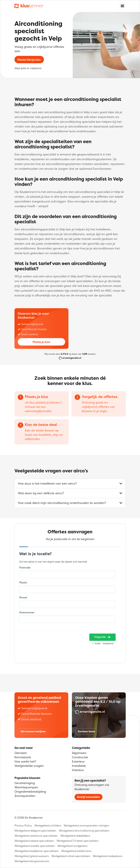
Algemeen (79, 753)
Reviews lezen (86, 731)
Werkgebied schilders (48, 825)
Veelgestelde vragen (29, 766)
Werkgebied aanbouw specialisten (36, 836)
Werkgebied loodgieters (72, 846)
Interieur (78, 770)
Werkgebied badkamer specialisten (37, 851)
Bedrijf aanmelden (89, 797)
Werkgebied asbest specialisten (34, 841)
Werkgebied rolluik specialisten (71, 856)
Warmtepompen (26, 787)
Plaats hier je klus (29, 60)
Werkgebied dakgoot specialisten (35, 831)
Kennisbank (23, 757)
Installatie (79, 766)
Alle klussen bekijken (33, 731)
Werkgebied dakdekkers (75, 836)
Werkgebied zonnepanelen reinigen (86, 825)
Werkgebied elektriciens (76, 851)
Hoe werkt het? (25, 761)
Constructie (80, 757)
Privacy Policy (23, 825)
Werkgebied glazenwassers (32, 856)
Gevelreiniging (25, 783)
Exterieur (78, 761)
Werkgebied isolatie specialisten (35, 846)
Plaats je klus (41, 342)
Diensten (21, 753)
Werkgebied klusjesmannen (32, 861)
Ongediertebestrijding (30, 792)
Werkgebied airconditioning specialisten (84, 831)
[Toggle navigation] (122, 6)
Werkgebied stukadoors (108, 856)
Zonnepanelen (25, 796)
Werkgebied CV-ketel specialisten (78, 841)
